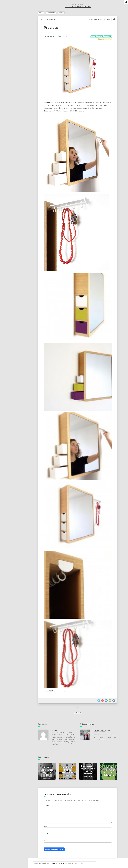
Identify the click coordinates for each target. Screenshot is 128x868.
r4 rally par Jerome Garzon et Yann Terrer (79, 7)
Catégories (9, 47)
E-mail (48, 834)
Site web (48, 841)
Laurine (66, 37)
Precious (52, 28)
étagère (109, 37)
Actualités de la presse (14, 32)
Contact (8, 57)
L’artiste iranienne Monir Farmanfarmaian (103, 732)
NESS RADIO (10, 61)
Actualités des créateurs (14, 37)
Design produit (52, 13)
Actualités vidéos (11, 42)
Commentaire (50, 806)
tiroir (95, 37)
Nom (47, 826)
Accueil (42, 13)
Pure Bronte (79, 713)
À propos (8, 52)
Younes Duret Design (61, 864)
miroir (101, 37)
